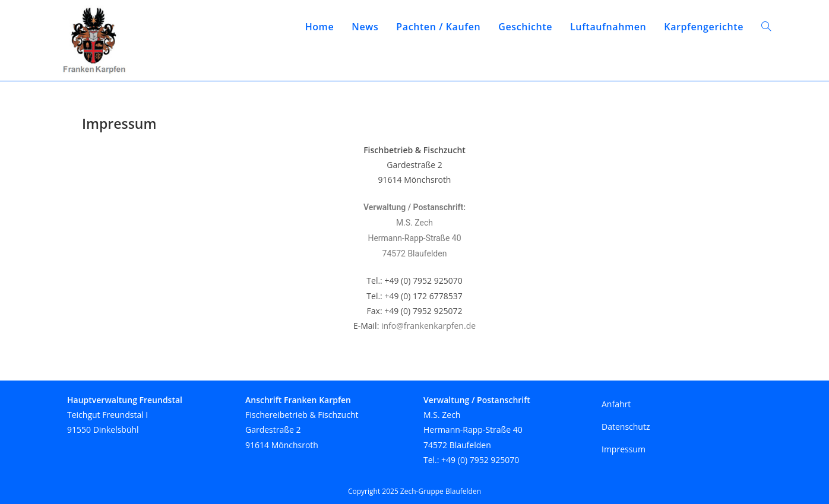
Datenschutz (626, 427)
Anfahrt (616, 404)
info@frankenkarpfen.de (428, 326)
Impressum (624, 449)
